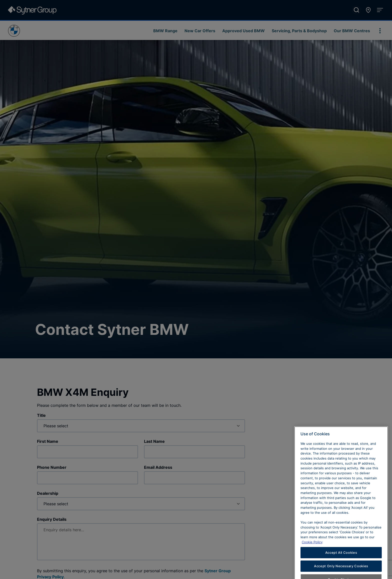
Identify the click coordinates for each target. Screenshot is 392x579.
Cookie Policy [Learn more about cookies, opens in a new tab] (312, 559)
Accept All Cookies (341, 570)
